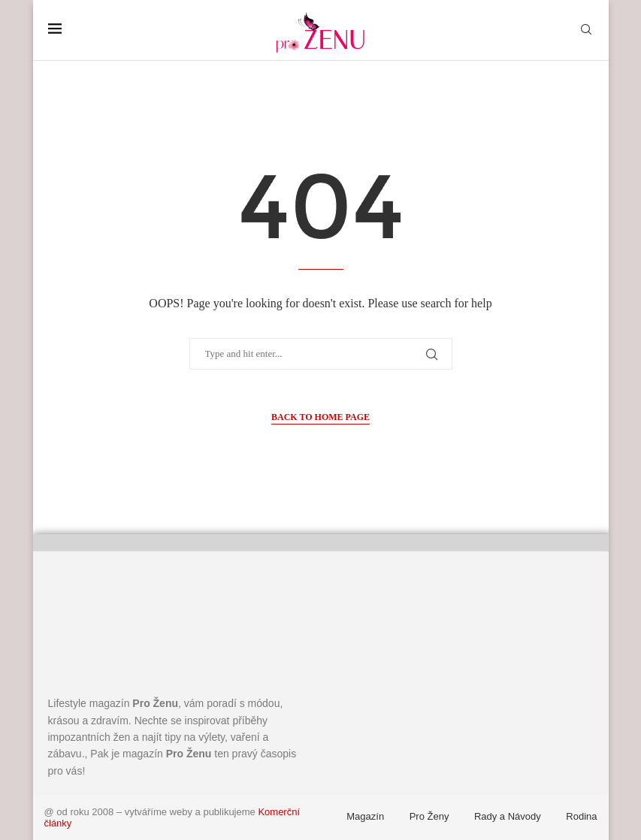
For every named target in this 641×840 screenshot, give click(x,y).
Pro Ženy (429, 816)
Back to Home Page (320, 417)
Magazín (365, 816)
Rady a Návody (508, 816)
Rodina (581, 816)
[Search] (586, 30)
